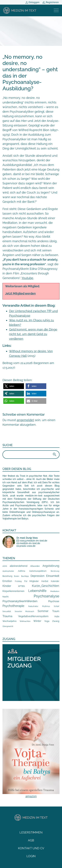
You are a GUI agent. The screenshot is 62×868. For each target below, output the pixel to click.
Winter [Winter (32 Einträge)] (37, 621)
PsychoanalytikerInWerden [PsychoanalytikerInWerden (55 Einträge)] (20, 601)
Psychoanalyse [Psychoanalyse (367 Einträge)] (46, 596)
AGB (31, 840)
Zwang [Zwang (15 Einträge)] (56, 621)
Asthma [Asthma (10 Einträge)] (22, 571)
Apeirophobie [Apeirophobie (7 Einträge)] (8, 571)
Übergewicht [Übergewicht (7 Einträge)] (8, 626)
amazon (31, 796)
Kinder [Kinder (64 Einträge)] (7, 586)
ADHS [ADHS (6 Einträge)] (5, 566)
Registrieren (51, 2)
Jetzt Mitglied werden (20, 293)
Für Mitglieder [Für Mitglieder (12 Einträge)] (31, 581)
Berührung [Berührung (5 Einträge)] (55, 571)
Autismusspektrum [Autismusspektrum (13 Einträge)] (38, 571)
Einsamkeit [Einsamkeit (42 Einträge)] (53, 576)
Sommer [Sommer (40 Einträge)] (43, 611)
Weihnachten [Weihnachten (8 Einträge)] (25, 621)
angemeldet (25, 420)
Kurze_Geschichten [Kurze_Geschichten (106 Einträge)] (46, 586)
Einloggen (32, 2)
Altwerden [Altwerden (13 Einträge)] (35, 566)
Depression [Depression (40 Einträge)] (37, 576)
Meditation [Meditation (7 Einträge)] (55, 591)
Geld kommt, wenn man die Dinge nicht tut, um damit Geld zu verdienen (33, 334)
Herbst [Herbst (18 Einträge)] (45, 581)
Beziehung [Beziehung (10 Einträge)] (7, 576)
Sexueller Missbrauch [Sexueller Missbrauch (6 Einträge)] (24, 611)
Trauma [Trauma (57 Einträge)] (7, 616)
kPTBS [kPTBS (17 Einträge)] (21, 586)
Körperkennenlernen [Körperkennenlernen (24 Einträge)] (13, 591)
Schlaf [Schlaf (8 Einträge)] (57, 606)
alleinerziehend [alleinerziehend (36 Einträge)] (19, 566)
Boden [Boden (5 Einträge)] (17, 576)
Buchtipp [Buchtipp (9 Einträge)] (25, 576)
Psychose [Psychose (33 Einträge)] (54, 601)
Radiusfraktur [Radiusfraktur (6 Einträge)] (33, 606)
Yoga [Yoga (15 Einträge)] (47, 621)
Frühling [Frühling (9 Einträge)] (18, 581)
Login (31, 856)
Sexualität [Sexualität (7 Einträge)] (7, 611)
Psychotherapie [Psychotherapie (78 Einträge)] (13, 606)
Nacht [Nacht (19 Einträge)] (5, 597)
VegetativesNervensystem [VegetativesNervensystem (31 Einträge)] (33, 616)
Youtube (27, 278)
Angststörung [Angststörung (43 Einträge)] (51, 566)
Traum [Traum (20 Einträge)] (56, 611)
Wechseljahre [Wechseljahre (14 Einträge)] (10, 621)
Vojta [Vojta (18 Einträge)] (57, 616)
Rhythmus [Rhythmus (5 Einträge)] (46, 606)
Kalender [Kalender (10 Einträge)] (55, 581)
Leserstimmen (31, 832)
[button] (14, 386)
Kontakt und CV (31, 848)
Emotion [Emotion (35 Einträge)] (7, 581)
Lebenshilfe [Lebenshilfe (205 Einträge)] (37, 591)
